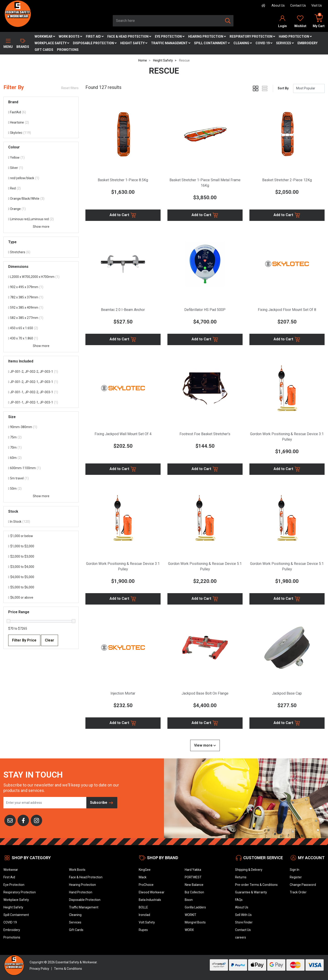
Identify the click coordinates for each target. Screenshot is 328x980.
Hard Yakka (193, 870)
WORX (189, 930)
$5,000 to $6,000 (21, 587)
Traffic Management (171, 43)
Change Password (303, 885)
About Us (278, 5)
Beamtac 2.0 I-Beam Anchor (123, 310)
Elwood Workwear (152, 892)
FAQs (239, 900)
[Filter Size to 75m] (41, 437)
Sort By (283, 88)
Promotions (68, 50)
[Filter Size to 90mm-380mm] (41, 427)
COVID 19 (264, 43)
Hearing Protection (207, 36)
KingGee (145, 870)
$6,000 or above (21, 597)
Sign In (295, 870)
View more (205, 745)
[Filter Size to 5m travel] (41, 478)
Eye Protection (170, 36)
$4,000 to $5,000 (21, 577)
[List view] (265, 88)
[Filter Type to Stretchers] (41, 252)
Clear (50, 640)
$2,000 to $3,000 (21, 556)
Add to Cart (123, 215)
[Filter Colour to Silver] (41, 168)
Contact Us (298, 5)
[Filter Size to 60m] (41, 458)
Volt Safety (147, 922)
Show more (41, 227)
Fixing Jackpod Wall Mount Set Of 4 (123, 434)
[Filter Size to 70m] (41, 448)
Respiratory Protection (252, 36)
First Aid (95, 36)
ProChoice (146, 885)
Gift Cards (44, 50)
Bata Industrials (150, 900)
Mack (143, 877)
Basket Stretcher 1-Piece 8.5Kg (123, 180)
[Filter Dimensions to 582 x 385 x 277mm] (41, 318)
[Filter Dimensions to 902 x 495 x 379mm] (41, 287)
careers (241, 937)
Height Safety (134, 43)
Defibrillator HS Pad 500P (205, 310)
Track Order (298, 892)
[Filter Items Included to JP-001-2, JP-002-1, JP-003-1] (41, 382)
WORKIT (191, 915)
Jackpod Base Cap (287, 693)
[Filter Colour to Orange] (41, 209)
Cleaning (243, 43)
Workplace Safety (52, 43)
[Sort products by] (309, 88)
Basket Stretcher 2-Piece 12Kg (287, 180)
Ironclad (144, 915)
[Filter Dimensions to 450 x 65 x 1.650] (41, 328)
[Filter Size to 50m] (41, 489)
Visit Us (317, 5)
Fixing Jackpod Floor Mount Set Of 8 (287, 310)
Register (296, 877)
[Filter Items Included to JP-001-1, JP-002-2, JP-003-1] (41, 392)
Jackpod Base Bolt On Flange (205, 693)
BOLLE (143, 907)
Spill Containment (212, 43)
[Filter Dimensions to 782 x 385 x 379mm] (41, 297)
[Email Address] (45, 803)
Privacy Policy (39, 969)
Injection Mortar (123, 693)
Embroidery (307, 43)
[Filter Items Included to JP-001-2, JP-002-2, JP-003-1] (41, 372)
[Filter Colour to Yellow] (41, 158)
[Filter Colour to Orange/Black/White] (41, 199)
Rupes (143, 930)
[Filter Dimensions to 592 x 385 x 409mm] (41, 308)
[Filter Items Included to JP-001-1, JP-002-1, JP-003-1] (41, 402)
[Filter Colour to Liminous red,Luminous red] (41, 219)
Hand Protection (295, 36)
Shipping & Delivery (249, 870)
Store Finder (244, 922)
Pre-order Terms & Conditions (256, 885)
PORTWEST (193, 877)
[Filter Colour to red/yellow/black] (41, 178)
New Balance (194, 885)
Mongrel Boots (195, 922)
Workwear (45, 36)
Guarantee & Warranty (251, 892)
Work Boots (70, 36)
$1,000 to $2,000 (21, 546)
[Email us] (10, 820)
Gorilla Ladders (195, 907)
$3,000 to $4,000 (21, 567)
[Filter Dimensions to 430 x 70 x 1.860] (41, 338)
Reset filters (70, 88)
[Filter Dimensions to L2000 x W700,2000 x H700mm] (41, 277)
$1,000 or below (21, 536)
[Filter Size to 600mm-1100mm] (41, 468)
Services (285, 43)
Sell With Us (243, 915)
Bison (189, 900)
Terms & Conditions (68, 969)
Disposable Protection (95, 43)
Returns (241, 877)
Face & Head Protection (129, 36)
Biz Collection (194, 892)
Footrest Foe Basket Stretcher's (205, 434)
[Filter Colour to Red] (41, 188)
